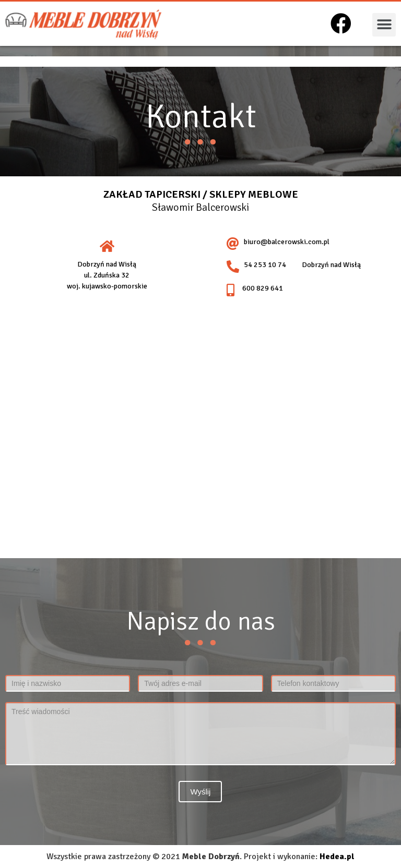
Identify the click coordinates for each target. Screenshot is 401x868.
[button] (384, 25)
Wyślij (200, 792)
